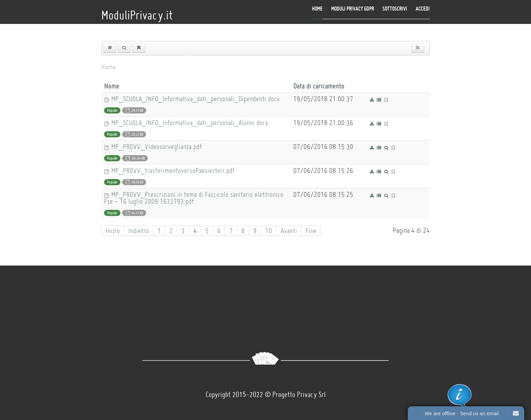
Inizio (113, 231)
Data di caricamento (319, 86)
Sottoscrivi (395, 9)
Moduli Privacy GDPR (353, 9)
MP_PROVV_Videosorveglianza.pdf (153, 147)
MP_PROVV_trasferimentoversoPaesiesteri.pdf (169, 171)
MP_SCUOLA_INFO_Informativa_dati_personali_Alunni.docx (186, 123)
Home (317, 9)
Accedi (423, 9)
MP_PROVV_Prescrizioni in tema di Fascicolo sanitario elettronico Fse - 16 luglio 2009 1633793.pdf (194, 198)
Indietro (139, 231)
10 (269, 231)
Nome (114, 86)
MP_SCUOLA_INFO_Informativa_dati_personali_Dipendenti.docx (192, 99)
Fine (311, 231)
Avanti (289, 231)
